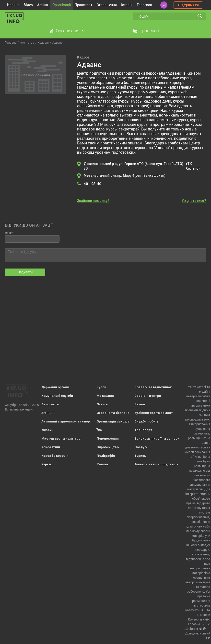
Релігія (102, 464)
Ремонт (141, 404)
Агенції (47, 413)
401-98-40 (92, 184)
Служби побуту (147, 421)
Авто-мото (50, 404)
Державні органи (55, 387)
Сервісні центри (148, 396)
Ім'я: (8, 233)
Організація (68, 31)
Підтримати (188, 5)
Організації (62, 5)
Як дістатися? (194, 201)
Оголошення (107, 5)
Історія (127, 5)
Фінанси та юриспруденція (156, 464)
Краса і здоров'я (55, 456)
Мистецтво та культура (61, 439)
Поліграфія (106, 456)
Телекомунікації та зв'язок (157, 439)
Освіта (102, 404)
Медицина (105, 396)
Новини (13, 5)
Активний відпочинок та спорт (67, 421)
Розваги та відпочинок (153, 387)
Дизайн (47, 430)
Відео (28, 5)
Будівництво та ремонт (154, 413)
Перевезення (108, 439)
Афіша (43, 5)
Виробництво (108, 447)
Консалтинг (51, 447)
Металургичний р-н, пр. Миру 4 (125, 176)
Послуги (141, 447)
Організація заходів (113, 421)
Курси (46, 464)
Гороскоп (144, 5)
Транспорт (84, 5)
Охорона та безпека (113, 413)
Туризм (141, 456)
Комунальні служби (57, 396)
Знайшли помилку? (93, 201)
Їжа (99, 430)
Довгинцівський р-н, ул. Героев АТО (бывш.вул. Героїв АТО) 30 (145, 166)
